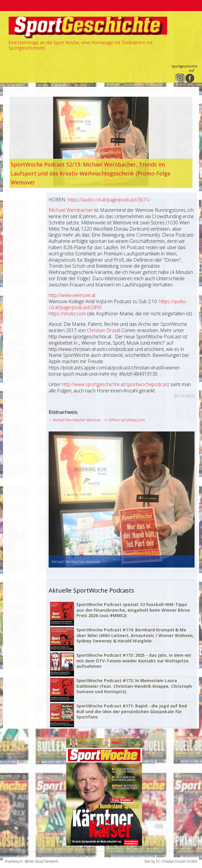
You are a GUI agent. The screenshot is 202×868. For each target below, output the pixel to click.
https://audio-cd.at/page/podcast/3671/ (109, 200)
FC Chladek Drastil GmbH (177, 861)
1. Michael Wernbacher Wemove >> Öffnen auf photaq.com (97, 420)
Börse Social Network (41, 861)
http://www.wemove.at (72, 295)
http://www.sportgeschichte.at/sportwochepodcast (115, 384)
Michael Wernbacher (71, 210)
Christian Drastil (104, 330)
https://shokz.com (67, 314)
